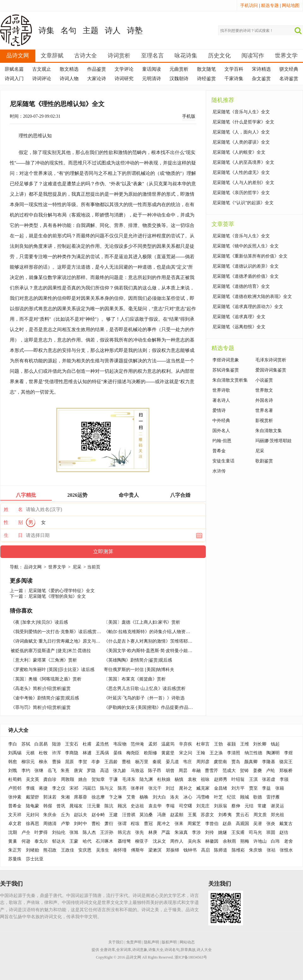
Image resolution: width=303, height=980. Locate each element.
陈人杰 (89, 832)
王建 (113, 815)
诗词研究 (124, 79)
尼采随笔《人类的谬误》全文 (241, 142)
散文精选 (69, 69)
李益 (266, 788)
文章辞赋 (52, 56)
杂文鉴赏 (261, 79)
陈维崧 (238, 850)
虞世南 (220, 762)
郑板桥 (286, 771)
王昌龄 (111, 762)
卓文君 (15, 824)
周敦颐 (68, 779)
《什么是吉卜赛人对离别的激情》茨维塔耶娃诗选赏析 (157, 641)
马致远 (137, 771)
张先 (140, 832)
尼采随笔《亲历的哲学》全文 (241, 193)
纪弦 (231, 797)
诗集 (46, 30)
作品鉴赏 (97, 69)
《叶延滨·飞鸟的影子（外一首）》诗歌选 (144, 698)
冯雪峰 (203, 797)
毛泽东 (129, 779)
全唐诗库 (108, 950)
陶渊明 (273, 753)
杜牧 (43, 753)
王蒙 (74, 841)
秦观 (157, 762)
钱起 (275, 744)
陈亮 (122, 788)
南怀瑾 (120, 850)
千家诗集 (234, 79)
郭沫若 (50, 797)
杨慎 (179, 779)
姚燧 (223, 832)
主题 (91, 30)
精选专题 (270, 6)
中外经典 (221, 421)
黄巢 (13, 841)
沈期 (13, 832)
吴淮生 (103, 850)
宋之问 (186, 753)
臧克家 (203, 788)
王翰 (201, 753)
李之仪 (59, 788)
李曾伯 (212, 824)
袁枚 (192, 779)
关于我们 (116, 942)
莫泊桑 (146, 815)
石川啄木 (104, 841)
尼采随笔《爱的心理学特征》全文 (62, 591)
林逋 (87, 753)
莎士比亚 (35, 859)
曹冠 (148, 824)
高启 (205, 850)
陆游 (56, 744)
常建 (262, 806)
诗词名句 (172, 950)
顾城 (245, 797)
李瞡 (30, 788)
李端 (170, 806)
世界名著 (264, 410)
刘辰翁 (221, 806)
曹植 (126, 762)
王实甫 (238, 832)
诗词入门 (14, 79)
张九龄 (120, 771)
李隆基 (269, 762)
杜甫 (87, 744)
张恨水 (286, 850)
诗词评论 (42, 79)
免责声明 (134, 942)
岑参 (96, 762)
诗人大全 (18, 730)
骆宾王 (286, 762)
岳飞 (52, 771)
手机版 (189, 116)
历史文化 (219, 56)
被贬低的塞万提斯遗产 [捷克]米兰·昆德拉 (51, 651)
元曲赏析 (179, 69)
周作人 (177, 841)
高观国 (242, 824)
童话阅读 (151, 69)
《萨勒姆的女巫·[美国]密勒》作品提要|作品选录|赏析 (155, 707)
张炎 (271, 824)
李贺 (83, 762)
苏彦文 (207, 815)
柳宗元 (28, 762)
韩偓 (48, 806)
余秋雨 (229, 841)
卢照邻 (15, 788)
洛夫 (175, 797)
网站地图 (291, 6)
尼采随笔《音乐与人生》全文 (241, 112)
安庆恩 (85, 850)
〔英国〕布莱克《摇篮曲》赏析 (135, 679)
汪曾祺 (129, 815)
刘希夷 (225, 815)
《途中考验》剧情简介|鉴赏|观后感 (45, 698)
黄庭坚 (168, 753)
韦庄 (187, 762)
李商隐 (72, 753)
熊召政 (50, 850)
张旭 (74, 832)
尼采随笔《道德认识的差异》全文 (246, 266)
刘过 (170, 788)
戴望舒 (33, 797)
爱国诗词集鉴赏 (271, 370)
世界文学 (286, 56)
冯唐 (162, 815)
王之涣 (216, 753)
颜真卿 (251, 762)
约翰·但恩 (222, 441)
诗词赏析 (119, 56)
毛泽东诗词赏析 (271, 360)
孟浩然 (102, 744)
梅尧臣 (133, 753)
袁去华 (155, 806)
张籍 (280, 788)
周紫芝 (194, 824)
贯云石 (242, 815)
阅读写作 (253, 56)
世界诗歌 (221, 390)
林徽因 (212, 841)
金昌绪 (221, 788)
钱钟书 (190, 850)
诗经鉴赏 (206, 79)
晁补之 (186, 788)
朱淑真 (181, 832)
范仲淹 (137, 744)
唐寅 (78, 771)
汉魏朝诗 (179, 79)
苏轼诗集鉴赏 (226, 370)
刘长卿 (260, 744)
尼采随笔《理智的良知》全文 (57, 596)
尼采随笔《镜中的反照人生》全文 (246, 246)
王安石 (72, 744)
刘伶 (210, 832)
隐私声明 (151, 942)
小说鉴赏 (264, 380)
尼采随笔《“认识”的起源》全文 (243, 203)
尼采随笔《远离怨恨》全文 (239, 327)
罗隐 (91, 771)
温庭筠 (168, 744)
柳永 (43, 762)
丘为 (65, 815)
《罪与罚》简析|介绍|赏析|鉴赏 (41, 707)
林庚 (153, 832)
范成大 (229, 771)
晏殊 (118, 753)
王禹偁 (102, 753)
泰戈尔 (41, 841)
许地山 (260, 841)
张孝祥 (137, 788)
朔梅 (245, 841)
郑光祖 (277, 815)
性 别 (13, 522)
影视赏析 (264, 421)
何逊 (26, 841)
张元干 (155, 788)
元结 (249, 806)
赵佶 (284, 832)
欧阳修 (151, 753)
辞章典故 (188, 950)
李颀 (284, 779)
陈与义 (107, 788)
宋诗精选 (261, 69)
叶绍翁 (238, 779)
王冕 (192, 815)
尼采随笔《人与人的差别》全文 (243, 183)
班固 (271, 832)
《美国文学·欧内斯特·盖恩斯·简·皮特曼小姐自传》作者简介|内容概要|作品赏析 (180, 651)
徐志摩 (98, 797)
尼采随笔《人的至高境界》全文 (243, 162)
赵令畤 (98, 815)
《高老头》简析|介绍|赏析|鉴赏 (41, 689)
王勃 (218, 744)
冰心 (188, 797)
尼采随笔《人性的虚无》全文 (241, 172)
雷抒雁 (273, 797)
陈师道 (221, 850)
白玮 (275, 841)
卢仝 (26, 832)
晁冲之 (163, 824)
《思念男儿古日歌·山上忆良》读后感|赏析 (145, 689)
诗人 (113, 30)
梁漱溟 (155, 850)
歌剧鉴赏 (264, 461)
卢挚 (65, 824)
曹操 (56, 762)
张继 (39, 771)
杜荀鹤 (15, 779)
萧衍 (109, 824)
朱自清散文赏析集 (230, 380)
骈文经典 (289, 69)
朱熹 (65, 771)
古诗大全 (86, 56)
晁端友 (76, 806)
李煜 (288, 753)
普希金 (219, 451)
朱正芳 (15, 850)
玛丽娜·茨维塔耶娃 (274, 441)
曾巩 (61, 806)
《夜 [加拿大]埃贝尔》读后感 (39, 622)
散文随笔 (206, 69)
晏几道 (172, 762)
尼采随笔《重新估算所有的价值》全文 (250, 256)
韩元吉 (124, 832)
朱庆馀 (256, 850)
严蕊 (166, 832)
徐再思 (33, 824)
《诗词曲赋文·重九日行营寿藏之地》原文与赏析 (58, 641)
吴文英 (33, 779)
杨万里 (142, 762)
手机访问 (249, 6)
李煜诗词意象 (226, 360)
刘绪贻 (33, 850)
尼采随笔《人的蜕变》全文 (239, 152)
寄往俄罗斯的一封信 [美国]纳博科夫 (139, 670)
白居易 (41, 744)
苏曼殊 (15, 859)
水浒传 (219, 471)
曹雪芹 (211, 771)
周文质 (260, 815)
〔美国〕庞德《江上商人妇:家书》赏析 (142, 622)
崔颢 (231, 744)
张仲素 (15, 797)
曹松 (96, 824)
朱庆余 (50, 815)
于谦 (113, 779)
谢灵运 (277, 806)
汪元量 (94, 806)
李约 (26, 771)
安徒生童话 (223, 461)
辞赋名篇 (14, 69)
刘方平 (238, 788)
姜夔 (258, 771)
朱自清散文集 (269, 431)
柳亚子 (142, 841)
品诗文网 (18, 56)
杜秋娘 (164, 779)
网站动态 (187, 942)
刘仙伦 (59, 832)
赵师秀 (221, 779)
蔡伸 (236, 806)
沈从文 (159, 841)
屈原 (69, 762)
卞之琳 (116, 797)
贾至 (253, 788)
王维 (245, 744)
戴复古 (286, 824)
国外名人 (221, 431)
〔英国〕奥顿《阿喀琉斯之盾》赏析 (46, 679)
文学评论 (124, 69)
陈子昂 (155, 771)
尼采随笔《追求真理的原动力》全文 (248, 307)
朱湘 (65, 797)
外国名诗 (264, 400)
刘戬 (13, 771)
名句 (68, 30)
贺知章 (98, 779)
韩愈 (13, 762)
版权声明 (169, 942)
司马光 (255, 832)
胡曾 (170, 771)
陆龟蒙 (33, 806)
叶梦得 (41, 832)
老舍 (288, 841)
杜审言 (203, 744)
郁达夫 (59, 841)
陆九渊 (146, 779)
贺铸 (244, 771)
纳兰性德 (253, 753)
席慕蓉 (80, 797)
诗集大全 (156, 950)
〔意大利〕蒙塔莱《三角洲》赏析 (44, 660)
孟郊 (153, 744)
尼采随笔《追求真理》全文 (239, 317)
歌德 (258, 797)
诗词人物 (69, 79)
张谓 (122, 824)
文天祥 (15, 815)
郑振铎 (173, 850)
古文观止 (42, 69)
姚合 (83, 779)
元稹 (30, 753)
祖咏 (205, 779)
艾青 (131, 797)
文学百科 (234, 69)
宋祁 (74, 788)
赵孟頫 (177, 815)
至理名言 (152, 56)
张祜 (271, 850)
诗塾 (135, 30)
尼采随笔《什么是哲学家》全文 (243, 122)
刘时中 (80, 824)
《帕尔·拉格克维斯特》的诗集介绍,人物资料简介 (151, 632)
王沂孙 (107, 832)
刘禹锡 (15, 753)
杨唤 (144, 797)
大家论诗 (97, 79)
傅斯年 (138, 850)
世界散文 (264, 390)
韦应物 (120, 744)
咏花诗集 (186, 56)
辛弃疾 (186, 744)
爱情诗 (219, 410)
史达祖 (137, 806)
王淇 (253, 779)
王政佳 (68, 850)
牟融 (196, 771)
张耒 (179, 824)
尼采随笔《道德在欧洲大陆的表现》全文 (252, 297)
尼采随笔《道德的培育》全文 (241, 286)
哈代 (87, 841)
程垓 (135, 824)
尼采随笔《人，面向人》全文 (241, 132)
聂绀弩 (124, 841)
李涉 (196, 832)
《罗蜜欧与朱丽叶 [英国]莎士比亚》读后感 (53, 670)
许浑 (56, 753)
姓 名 (13, 509)
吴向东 (194, 841)
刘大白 (159, 797)
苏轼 (26, 744)
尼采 (77, 567)
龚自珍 (50, 779)
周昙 (183, 771)
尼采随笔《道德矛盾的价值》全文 (246, 276)
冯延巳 (89, 788)
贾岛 (236, 762)
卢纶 (270, 771)
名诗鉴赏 (289, 79)
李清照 (234, 753)
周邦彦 (203, 762)
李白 (13, 744)
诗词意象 (140, 950)
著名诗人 (221, 400)
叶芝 (218, 797)
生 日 (13, 535)
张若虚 (269, 779)
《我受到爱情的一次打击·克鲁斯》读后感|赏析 (56, 632)
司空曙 (186, 806)
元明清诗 (151, 79)
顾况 (122, 806)
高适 (104, 771)
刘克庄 (203, 806)
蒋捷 (43, 788)
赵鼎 (227, 824)
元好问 (33, 815)
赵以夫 (80, 815)
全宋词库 (124, 950)
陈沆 (109, 806)
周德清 (50, 824)
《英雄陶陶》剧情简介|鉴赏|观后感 (138, 660)
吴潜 (258, 824)
